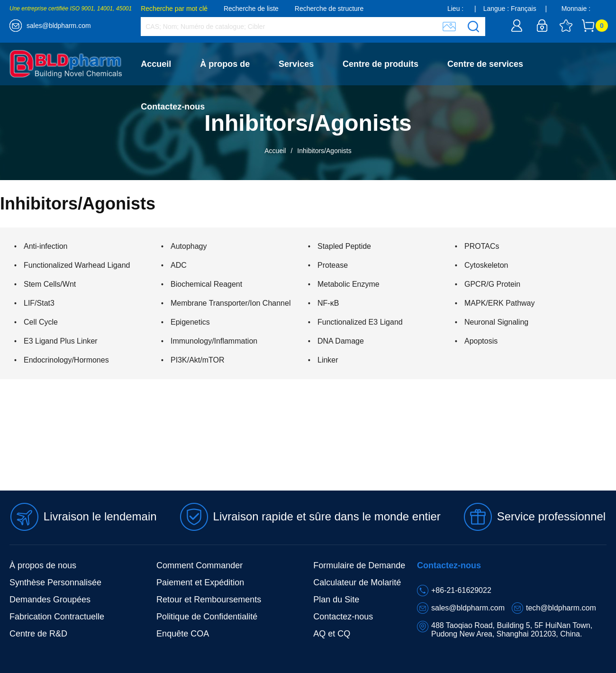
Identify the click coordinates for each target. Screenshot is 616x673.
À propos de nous (43, 565)
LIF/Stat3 (39, 303)
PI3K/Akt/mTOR (198, 360)
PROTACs (482, 246)
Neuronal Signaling (496, 322)
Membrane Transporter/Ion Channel (231, 303)
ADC (179, 265)
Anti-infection (46, 246)
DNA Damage (341, 341)
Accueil (156, 64)
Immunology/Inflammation (214, 341)
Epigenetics (190, 322)
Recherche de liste (251, 9)
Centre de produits (380, 64)
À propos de (225, 64)
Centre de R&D (38, 634)
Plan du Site (336, 600)
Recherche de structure (329, 9)
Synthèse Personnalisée (55, 582)
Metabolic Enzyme (349, 284)
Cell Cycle (41, 322)
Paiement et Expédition (200, 582)
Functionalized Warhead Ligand (77, 265)
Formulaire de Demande (359, 565)
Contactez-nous (173, 107)
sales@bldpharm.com (59, 26)
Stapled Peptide (344, 246)
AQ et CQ (332, 634)
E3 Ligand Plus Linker (61, 341)
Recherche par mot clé (174, 9)
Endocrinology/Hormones (66, 360)
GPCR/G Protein (492, 284)
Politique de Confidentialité (207, 617)
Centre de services (485, 64)
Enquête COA (183, 634)
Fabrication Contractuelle (57, 617)
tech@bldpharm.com (561, 608)
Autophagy (189, 246)
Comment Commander (199, 565)
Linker (328, 360)
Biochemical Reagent (206, 284)
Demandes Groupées (50, 600)
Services (296, 64)
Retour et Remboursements (209, 600)
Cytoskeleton (486, 265)
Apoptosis (481, 341)
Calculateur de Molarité (357, 582)
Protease (333, 265)
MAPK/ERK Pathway (500, 303)
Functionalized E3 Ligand (360, 322)
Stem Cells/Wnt (50, 284)
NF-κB (328, 303)
